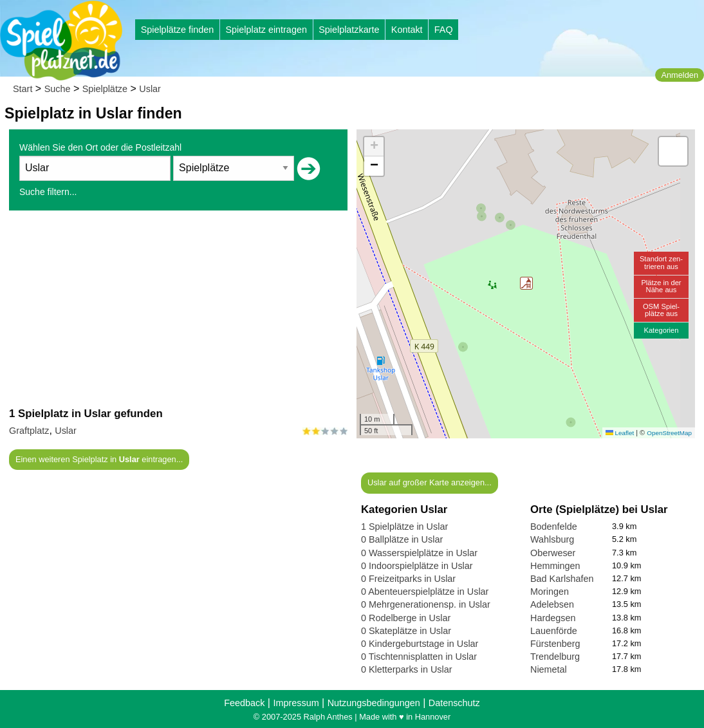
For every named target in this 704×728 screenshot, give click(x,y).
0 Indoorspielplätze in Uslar (417, 566)
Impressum (296, 703)
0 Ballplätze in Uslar (402, 539)
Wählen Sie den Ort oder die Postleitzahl (100, 147)
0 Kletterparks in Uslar (407, 669)
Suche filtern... (48, 192)
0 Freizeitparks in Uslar (408, 579)
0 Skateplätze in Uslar (406, 631)
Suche (58, 89)
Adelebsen (552, 604)
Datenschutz (454, 703)
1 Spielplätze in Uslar (404, 527)
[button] (526, 283)
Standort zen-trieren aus (661, 262)
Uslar (150, 89)
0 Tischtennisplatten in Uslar (419, 657)
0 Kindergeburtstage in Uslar (420, 644)
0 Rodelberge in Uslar (406, 618)
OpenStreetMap (669, 433)
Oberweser (553, 553)
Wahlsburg (552, 539)
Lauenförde (554, 631)
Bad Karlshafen (562, 579)
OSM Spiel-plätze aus (661, 310)
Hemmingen (555, 566)
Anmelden (680, 75)
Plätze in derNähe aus (661, 286)
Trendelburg (555, 657)
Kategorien (661, 330)
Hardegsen (553, 618)
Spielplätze (105, 89)
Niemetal (549, 669)
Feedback (244, 703)
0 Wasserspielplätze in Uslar (419, 553)
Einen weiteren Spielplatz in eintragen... (99, 459)
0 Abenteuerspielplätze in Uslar (425, 592)
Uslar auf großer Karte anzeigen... (430, 482)
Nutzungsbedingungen (374, 703)
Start (23, 89)
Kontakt (407, 30)
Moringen (550, 592)
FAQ (444, 30)
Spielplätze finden (178, 30)
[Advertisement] (178, 308)
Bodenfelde (554, 527)
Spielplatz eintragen (266, 30)
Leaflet (620, 433)
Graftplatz (29, 431)
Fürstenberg (555, 644)
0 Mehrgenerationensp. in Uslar (426, 604)
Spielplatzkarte (349, 30)
